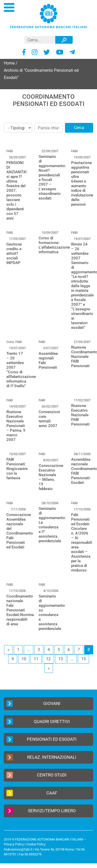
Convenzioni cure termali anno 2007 (49, 419)
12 (48, 659)
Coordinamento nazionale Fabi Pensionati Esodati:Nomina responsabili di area (20, 610)
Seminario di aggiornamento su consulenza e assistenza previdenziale (52, 612)
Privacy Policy (14, 844)
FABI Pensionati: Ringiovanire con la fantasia (17, 469)
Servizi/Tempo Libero (41, 811)
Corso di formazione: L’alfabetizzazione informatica (54, 245)
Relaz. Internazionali (41, 757)
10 (24, 659)
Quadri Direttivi (38, 722)
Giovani (33, 704)
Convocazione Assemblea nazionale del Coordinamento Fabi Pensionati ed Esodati (20, 531)
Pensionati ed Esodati (41, 739)
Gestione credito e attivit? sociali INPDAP (14, 254)
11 (36, 659)
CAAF (32, 793)
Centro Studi (36, 775)
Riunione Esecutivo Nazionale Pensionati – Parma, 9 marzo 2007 (16, 426)
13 (61, 659)
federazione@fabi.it (18, 849)
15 (83, 659)
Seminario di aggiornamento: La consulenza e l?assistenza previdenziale (52, 525)
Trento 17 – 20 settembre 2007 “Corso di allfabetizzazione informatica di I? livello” (21, 370)
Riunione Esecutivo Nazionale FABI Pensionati (80, 415)
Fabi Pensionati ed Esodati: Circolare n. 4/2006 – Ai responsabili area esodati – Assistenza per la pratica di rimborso (82, 542)
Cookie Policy (36, 844)
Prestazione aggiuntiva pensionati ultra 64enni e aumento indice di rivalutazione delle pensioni (82, 184)
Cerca (79, 128)
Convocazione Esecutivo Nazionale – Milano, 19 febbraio (51, 477)
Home (9, 63)
